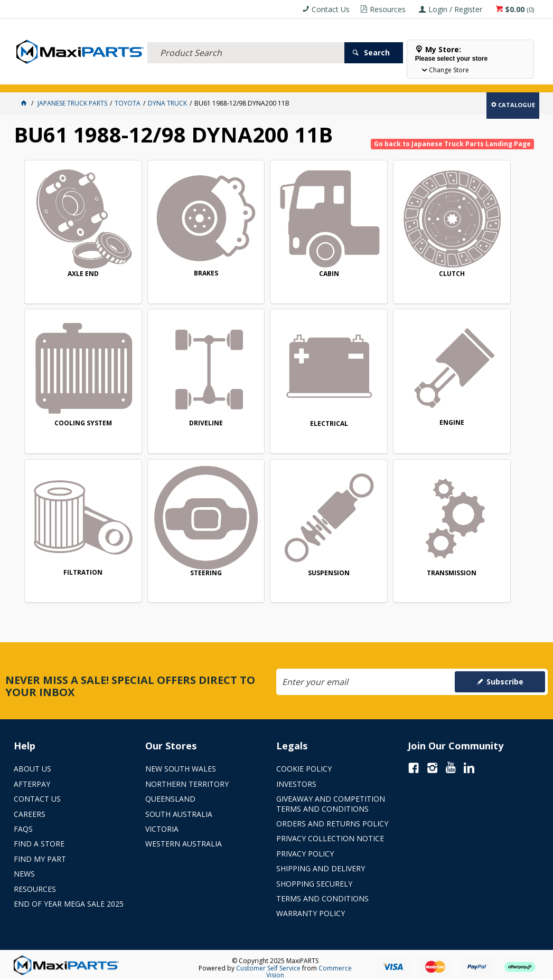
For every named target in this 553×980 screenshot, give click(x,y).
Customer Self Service (268, 968)
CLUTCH (384, 254)
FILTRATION (384, 383)
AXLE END (74, 254)
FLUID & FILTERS (132, 78)
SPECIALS (348, 78)
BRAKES (177, 254)
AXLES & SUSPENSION (251, 78)
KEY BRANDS (307, 78)
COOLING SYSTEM (487, 254)
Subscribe (505, 682)
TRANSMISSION (177, 514)
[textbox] (246, 40)
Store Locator (395, 78)
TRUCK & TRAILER (188, 78)
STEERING (488, 384)
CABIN (280, 254)
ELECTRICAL (83, 78)
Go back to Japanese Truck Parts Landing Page (452, 144)
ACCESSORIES (38, 78)
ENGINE (280, 383)
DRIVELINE (73, 384)
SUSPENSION (74, 514)
